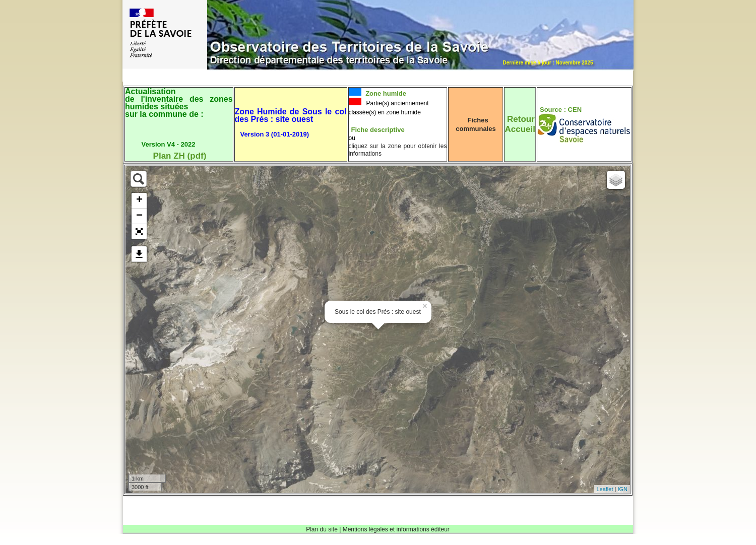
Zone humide (385, 93)
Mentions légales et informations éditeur (396, 529)
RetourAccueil (520, 124)
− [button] (139, 216)
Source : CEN (561, 110)
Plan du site (322, 529)
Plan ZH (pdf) (180, 156)
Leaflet (605, 489)
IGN (622, 489)
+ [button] (139, 200)
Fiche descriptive (378, 130)
